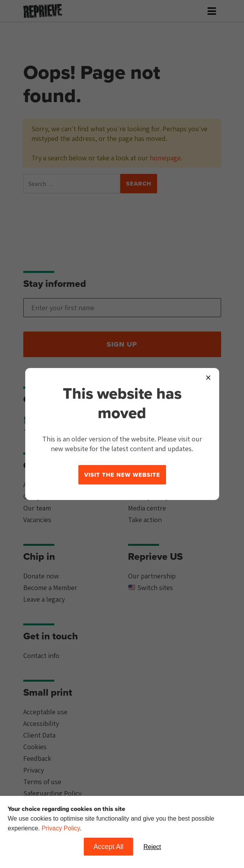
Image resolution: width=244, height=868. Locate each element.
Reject (152, 847)
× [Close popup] (208, 377)
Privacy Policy (61, 828)
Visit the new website (122, 475)
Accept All (108, 847)
